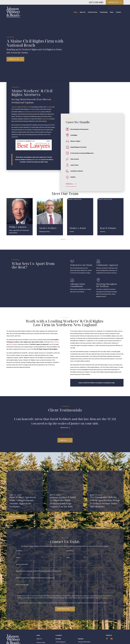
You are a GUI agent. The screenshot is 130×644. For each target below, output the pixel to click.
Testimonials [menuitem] (104, 12)
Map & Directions (61, 642)
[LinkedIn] (112, 633)
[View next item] (72, 430)
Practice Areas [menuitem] (93, 12)
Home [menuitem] (75, 12)
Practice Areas (41, 637)
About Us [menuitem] (83, 12)
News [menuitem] (112, 12)
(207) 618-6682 (96, 2)
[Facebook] (107, 633)
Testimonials (40, 641)
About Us (39, 634)
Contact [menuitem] (118, 12)
